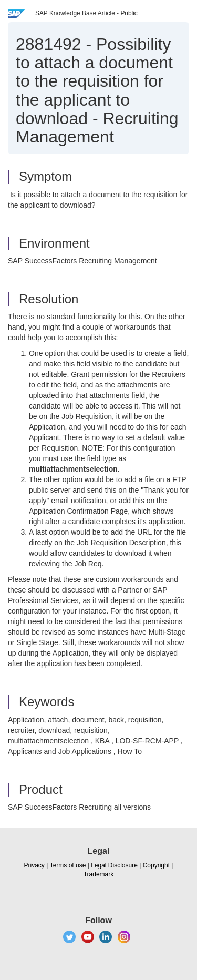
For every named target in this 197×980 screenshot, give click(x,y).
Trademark (99, 874)
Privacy (34, 865)
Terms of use (68, 865)
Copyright (156, 865)
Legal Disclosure (114, 865)
